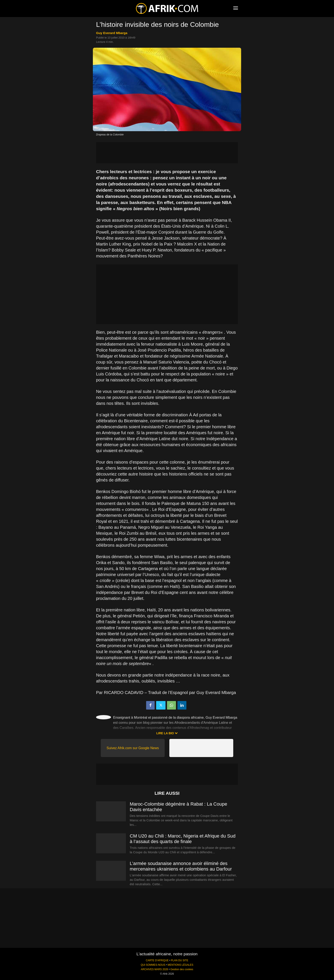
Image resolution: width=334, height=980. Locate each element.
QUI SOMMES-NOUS (153, 965)
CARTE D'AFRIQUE (157, 960)
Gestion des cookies (182, 969)
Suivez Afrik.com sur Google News (133, 748)
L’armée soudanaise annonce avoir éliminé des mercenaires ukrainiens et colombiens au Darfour (181, 866)
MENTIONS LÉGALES (180, 965)
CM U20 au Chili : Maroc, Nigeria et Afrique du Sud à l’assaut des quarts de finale (183, 839)
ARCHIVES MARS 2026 (154, 969)
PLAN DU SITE (179, 960)
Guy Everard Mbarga (112, 33)
